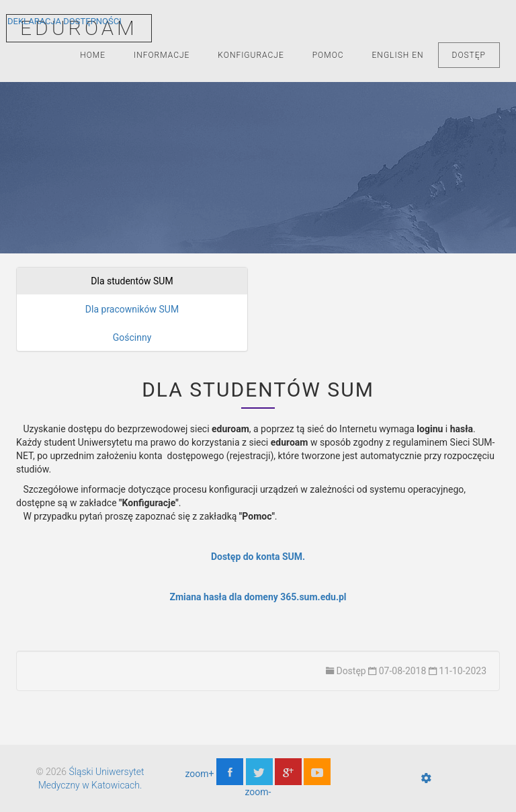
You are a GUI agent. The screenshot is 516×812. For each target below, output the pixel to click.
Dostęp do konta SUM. (258, 557)
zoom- (258, 792)
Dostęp (469, 55)
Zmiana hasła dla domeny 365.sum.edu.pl (258, 597)
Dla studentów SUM (132, 281)
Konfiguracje (251, 55)
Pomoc (328, 55)
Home (93, 55)
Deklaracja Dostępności (64, 21)
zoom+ (200, 774)
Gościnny (132, 337)
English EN (398, 55)
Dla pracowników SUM (132, 309)
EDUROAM (79, 28)
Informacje (162, 55)
